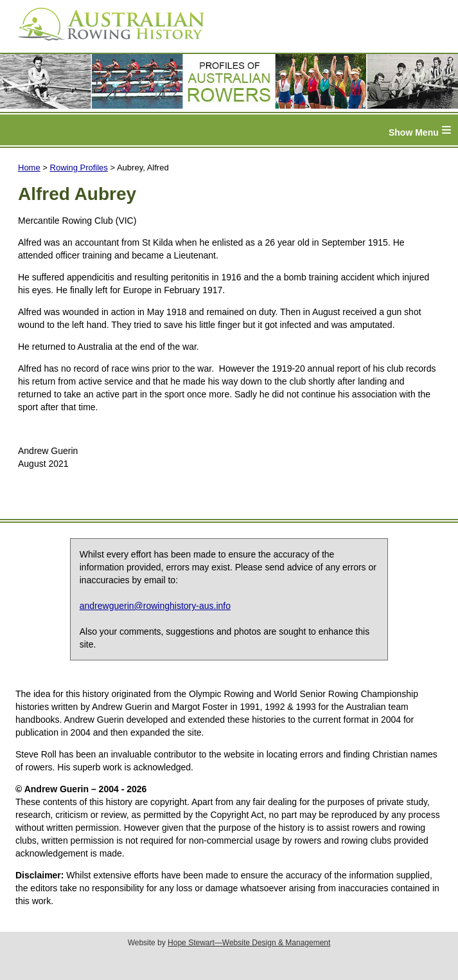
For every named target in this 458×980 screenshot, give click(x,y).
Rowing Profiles (79, 168)
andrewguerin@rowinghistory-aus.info (155, 606)
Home (29, 168)
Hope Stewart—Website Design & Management (249, 943)
